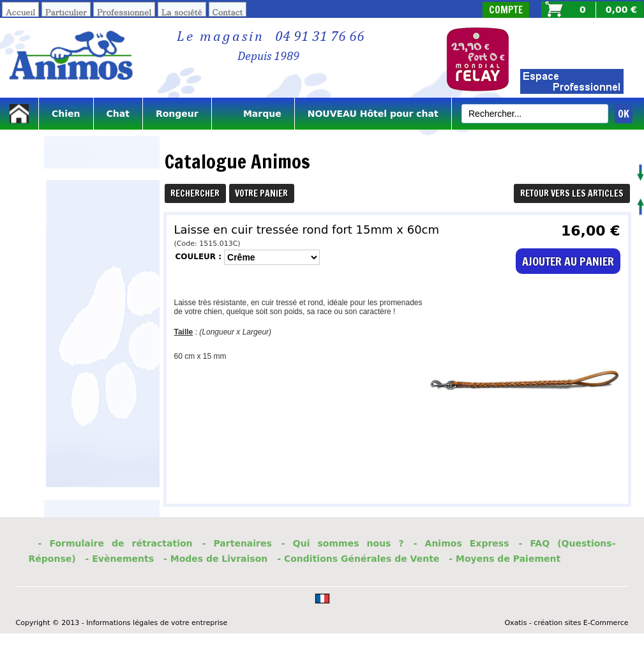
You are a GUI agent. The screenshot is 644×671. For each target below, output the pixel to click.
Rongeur (177, 114)
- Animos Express (461, 543)
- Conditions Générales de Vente (358, 559)
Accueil (20, 12)
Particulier (66, 12)
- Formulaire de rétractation (116, 543)
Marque (253, 114)
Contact (228, 12)
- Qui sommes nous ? (343, 543)
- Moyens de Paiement (505, 559)
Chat (118, 114)
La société (182, 12)
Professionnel (124, 12)
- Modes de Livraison (215, 559)
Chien (66, 114)
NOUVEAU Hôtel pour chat (373, 114)
